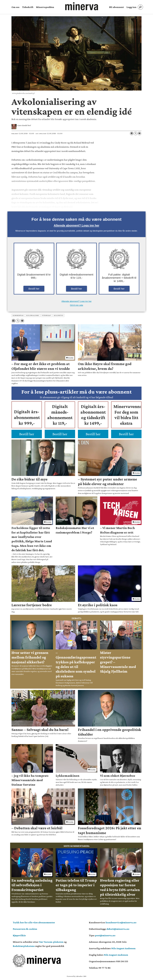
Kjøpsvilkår (19, 935)
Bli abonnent (116, 7)
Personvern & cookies (25, 929)
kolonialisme (33, 315)
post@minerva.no (105, 935)
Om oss (15, 7)
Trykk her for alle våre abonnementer (34, 922)
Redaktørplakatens (24, 946)
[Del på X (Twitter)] (136, 133)
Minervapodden (45, 7)
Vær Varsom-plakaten (51, 942)
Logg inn (131, 7)
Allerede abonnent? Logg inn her (76, 225)
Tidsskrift (28, 7)
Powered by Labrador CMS (77, 976)
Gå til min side (77, 305)
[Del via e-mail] (139, 133)
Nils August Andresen (123, 948)
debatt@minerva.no (118, 929)
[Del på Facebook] (132, 133)
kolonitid (59, 315)
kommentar (18, 315)
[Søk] (140, 7)
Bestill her (34, 289)
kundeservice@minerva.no (121, 922)
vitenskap (46, 315)
